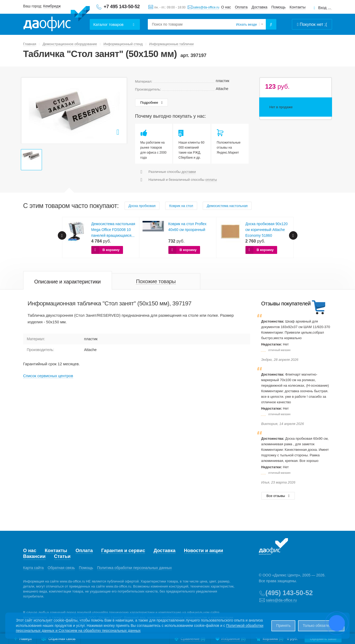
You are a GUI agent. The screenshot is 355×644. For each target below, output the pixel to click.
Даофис (56, 19)
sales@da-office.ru (206, 7)
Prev (62, 235)
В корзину (111, 250)
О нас (226, 7)
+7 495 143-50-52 (122, 7)
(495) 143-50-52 (289, 593)
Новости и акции (204, 551)
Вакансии (34, 556)
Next (293, 235)
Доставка (259, 7)
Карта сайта (34, 568)
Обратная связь (61, 568)
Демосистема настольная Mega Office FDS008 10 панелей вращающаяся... (113, 230)
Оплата (241, 7)
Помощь (278, 7)
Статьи (62, 556)
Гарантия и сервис (123, 551)
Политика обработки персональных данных (134, 568)
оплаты (211, 180)
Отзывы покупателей (286, 304)
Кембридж (52, 6)
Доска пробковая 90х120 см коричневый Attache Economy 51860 (267, 230)
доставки (189, 172)
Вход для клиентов (325, 8)
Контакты (297, 7)
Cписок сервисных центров (48, 376)
